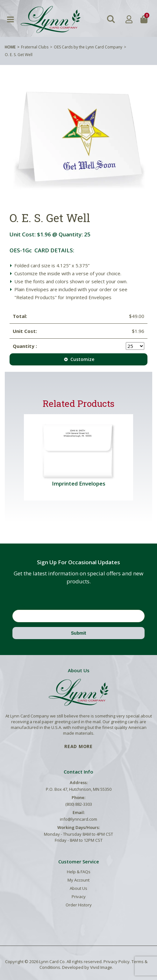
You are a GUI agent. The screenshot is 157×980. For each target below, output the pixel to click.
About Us (78, 888)
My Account (78, 880)
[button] (111, 19)
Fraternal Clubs (35, 47)
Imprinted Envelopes (79, 483)
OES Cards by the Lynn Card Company (88, 47)
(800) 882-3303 (79, 804)
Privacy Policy (117, 962)
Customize (78, 359)
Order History (79, 905)
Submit (78, 633)
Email (20, 605)
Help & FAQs (79, 872)
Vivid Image (101, 967)
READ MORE (78, 746)
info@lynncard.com (78, 819)
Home (10, 47)
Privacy (79, 897)
